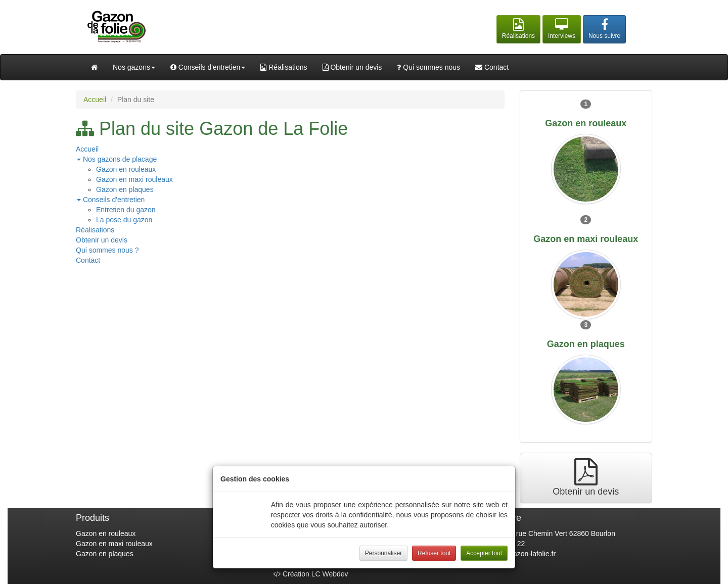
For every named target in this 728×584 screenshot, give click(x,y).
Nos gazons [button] (134, 67)
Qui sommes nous (428, 67)
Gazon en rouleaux (126, 169)
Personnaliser (383, 553)
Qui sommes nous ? (107, 250)
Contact (492, 67)
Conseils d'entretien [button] (208, 67)
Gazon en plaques (125, 189)
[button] (518, 29)
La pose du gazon (124, 220)
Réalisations (284, 67)
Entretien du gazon (126, 210)
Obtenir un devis (352, 67)
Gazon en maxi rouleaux (134, 179)
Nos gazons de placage (117, 159)
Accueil (95, 100)
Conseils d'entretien (111, 200)
